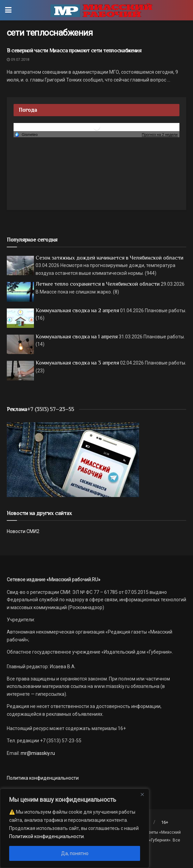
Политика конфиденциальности (43, 778)
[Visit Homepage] (101, 10)
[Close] (142, 794)
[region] (75, 828)
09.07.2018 (18, 60)
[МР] (73, 459)
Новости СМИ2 (23, 531)
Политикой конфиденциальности (46, 836)
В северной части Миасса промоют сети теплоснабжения (74, 51)
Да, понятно (75, 853)
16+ (165, 822)
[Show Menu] (8, 10)
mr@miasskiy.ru (37, 753)
